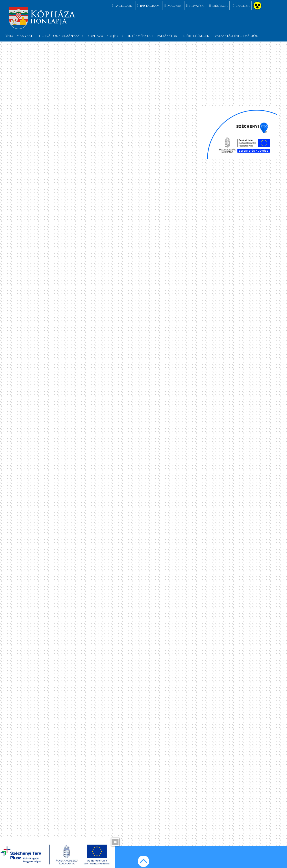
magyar (173, 5)
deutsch (219, 5)
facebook (122, 5)
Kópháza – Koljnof (104, 36)
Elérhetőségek (196, 36)
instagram (148, 5)
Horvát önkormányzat (60, 36)
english (241, 5)
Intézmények (139, 36)
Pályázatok (167, 36)
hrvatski (195, 5)
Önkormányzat (18, 36)
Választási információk (236, 36)
